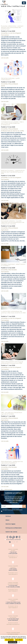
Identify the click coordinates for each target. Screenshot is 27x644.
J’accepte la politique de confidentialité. (13, 511)
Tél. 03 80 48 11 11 (13, 556)
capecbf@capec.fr (13, 574)
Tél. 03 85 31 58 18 (13, 606)
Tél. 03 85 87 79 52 (13, 589)
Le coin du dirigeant (15, 33)
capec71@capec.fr (13, 591)
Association (5, 469)
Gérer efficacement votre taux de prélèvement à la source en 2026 (12, 362)
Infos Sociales (12, 270)
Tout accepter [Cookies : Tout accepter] (9, 640)
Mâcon (7, 520)
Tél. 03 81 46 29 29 (13, 623)
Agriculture (5, 230)
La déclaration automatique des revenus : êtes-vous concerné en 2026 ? (13, 313)
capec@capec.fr (13, 558)
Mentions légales (10, 524)
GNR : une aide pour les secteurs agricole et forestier (12, 413)
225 (6, 490)
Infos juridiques (13, 84)
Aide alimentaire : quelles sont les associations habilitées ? (12, 462)
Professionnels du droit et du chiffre (12, 131)
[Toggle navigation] (24, 3)
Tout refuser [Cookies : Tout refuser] (19, 640)
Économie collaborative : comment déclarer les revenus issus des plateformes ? (12, 27)
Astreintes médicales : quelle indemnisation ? (10, 79)
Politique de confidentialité (13, 528)
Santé (3, 86)
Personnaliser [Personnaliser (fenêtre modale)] (13, 642)
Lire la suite (5, 58)
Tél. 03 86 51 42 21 (13, 573)
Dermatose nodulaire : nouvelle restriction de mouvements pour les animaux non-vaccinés (13, 222)
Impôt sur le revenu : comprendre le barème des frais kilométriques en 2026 (13, 172)
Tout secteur (5, 35)
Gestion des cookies (11, 532)
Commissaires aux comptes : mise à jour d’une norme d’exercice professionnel (12, 123)
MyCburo (8, 516)
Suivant (10, 490)
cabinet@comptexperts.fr (13, 624)
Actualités (4, 33)
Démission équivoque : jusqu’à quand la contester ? (13, 265)
